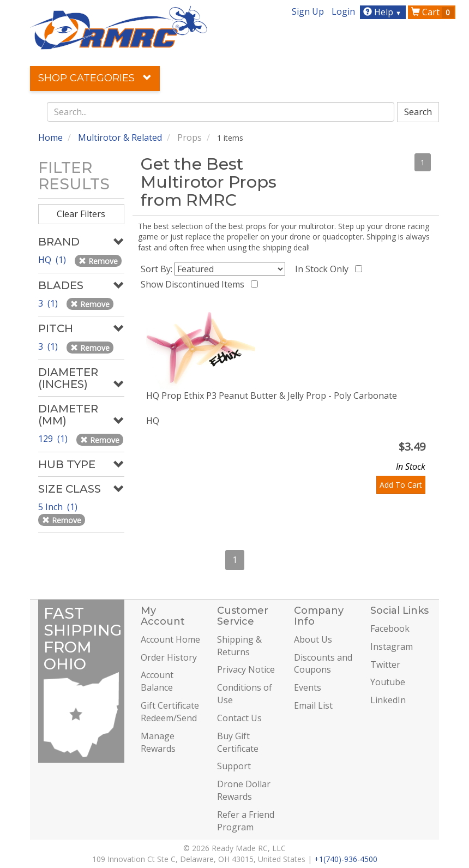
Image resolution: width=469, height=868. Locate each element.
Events (308, 687)
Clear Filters (81, 214)
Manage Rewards (158, 742)
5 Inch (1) (59, 507)
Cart (432, 12)
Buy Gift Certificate (238, 742)
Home (50, 137)
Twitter (385, 665)
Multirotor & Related (120, 137)
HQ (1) (53, 260)
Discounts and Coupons (323, 664)
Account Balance (157, 681)
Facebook (390, 628)
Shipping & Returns (239, 646)
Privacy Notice (246, 669)
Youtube (388, 682)
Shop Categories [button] (95, 78)
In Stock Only (324, 269)
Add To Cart (401, 485)
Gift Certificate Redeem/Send (170, 712)
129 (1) (54, 439)
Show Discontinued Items (195, 284)
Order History (169, 657)
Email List (313, 705)
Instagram (392, 646)
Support (234, 766)
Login (343, 11)
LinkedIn (388, 700)
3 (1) (49, 303)
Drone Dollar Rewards (244, 790)
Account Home (170, 639)
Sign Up (308, 11)
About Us (313, 639)
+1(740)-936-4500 (346, 859)
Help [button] (384, 12)
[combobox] (221, 112)
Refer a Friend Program (246, 821)
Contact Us (239, 718)
